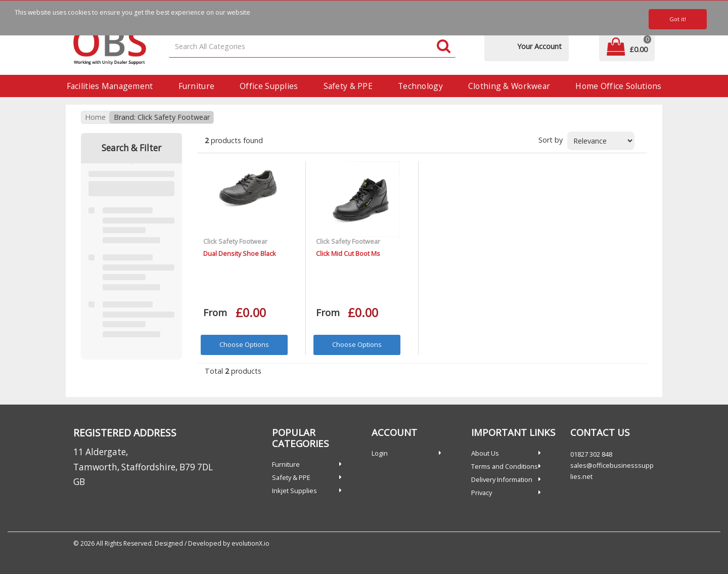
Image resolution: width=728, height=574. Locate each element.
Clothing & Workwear (509, 86)
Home (95, 117)
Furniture (197, 86)
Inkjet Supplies (294, 491)
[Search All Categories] (312, 47)
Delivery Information (502, 479)
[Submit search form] (444, 47)
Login (380, 453)
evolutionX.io (251, 543)
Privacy (482, 493)
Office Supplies (269, 86)
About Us (485, 453)
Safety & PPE (348, 86)
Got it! (678, 19)
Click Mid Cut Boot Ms (348, 253)
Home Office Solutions (618, 86)
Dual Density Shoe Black (240, 253)
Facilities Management (110, 86)
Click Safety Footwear (235, 241)
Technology (420, 86)
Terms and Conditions (505, 466)
